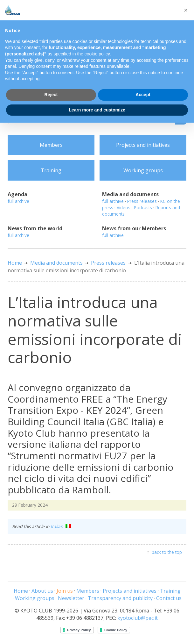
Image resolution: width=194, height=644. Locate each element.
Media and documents (56, 263)
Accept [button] (143, 95)
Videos (124, 208)
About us (42, 591)
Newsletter (71, 598)
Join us (65, 591)
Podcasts (143, 208)
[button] (186, 10)
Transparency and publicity (120, 598)
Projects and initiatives (143, 145)
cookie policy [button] (97, 54)
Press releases (142, 201)
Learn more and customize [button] (97, 110)
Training (51, 170)
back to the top (167, 552)
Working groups (143, 170)
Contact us (169, 598)
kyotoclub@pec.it (138, 618)
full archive (18, 201)
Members (51, 145)
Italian (61, 526)
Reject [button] (51, 95)
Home (15, 263)
